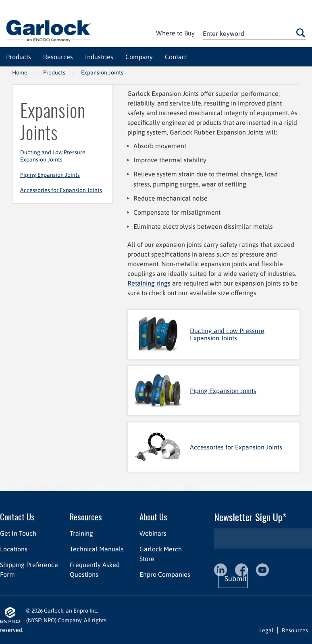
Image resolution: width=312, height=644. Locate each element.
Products (54, 72)
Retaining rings (149, 283)
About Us (153, 517)
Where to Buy (175, 33)
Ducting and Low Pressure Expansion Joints (53, 156)
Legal (266, 630)
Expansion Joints (102, 72)
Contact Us (17, 517)
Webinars (153, 533)
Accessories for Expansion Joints (61, 190)
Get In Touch (18, 533)
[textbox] (254, 33)
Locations (14, 549)
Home (20, 72)
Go (301, 33)
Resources (86, 517)
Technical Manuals (97, 549)
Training (81, 533)
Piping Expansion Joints (50, 175)
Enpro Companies (165, 574)
